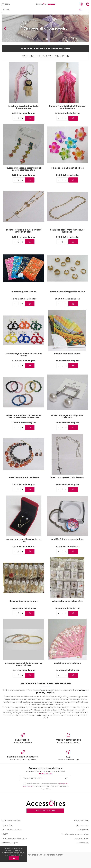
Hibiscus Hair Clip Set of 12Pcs (67, 178)
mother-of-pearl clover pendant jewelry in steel (24, 241)
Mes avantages (81, 849)
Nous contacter (81, 831)
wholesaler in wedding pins (67, 612)
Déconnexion (82, 853)
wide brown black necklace (24, 488)
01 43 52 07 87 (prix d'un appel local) (23, 765)
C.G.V (5, 844)
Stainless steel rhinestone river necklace (67, 241)
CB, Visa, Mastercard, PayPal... (68, 749)
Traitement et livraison (13, 840)
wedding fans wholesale (67, 674)
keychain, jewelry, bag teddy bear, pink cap (24, 117)
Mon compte (82, 835)
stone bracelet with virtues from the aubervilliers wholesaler (24, 427)
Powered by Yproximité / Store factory (46, 865)
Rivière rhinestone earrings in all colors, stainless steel (24, 179)
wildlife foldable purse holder (67, 550)
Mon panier (83, 840)
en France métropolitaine (23, 749)
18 (67, 557)
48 (24, 309)
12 (24, 433)
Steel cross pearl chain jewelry (67, 488)
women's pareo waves (24, 302)
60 (67, 124)
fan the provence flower (67, 364)
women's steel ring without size (67, 302)
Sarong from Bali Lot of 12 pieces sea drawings (67, 117)
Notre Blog (8, 835)
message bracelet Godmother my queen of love (24, 674)
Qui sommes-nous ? (12, 831)
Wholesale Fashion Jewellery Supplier (46, 694)
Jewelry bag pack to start (24, 612)
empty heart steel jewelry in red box (24, 551)
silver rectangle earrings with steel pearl (67, 427)
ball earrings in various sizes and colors (24, 365)
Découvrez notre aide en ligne (68, 765)
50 (67, 309)
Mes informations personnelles (74, 844)
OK (14, 858)
